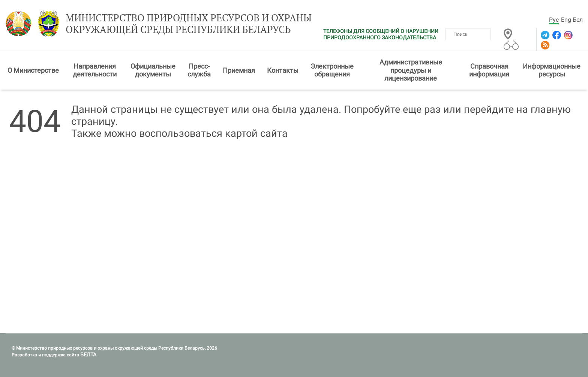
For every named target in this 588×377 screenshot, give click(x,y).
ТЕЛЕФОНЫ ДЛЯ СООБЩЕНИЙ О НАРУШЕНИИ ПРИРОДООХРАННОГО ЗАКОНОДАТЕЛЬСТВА (381, 34)
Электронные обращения (332, 70)
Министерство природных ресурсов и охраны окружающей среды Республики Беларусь (189, 24)
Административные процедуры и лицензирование (411, 70)
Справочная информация (489, 70)
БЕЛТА (88, 355)
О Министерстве (33, 70)
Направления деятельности (95, 70)
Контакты (283, 70)
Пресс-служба (199, 70)
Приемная (239, 70)
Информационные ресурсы (552, 70)
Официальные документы (153, 70)
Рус (554, 20)
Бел (578, 20)
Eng (566, 20)
